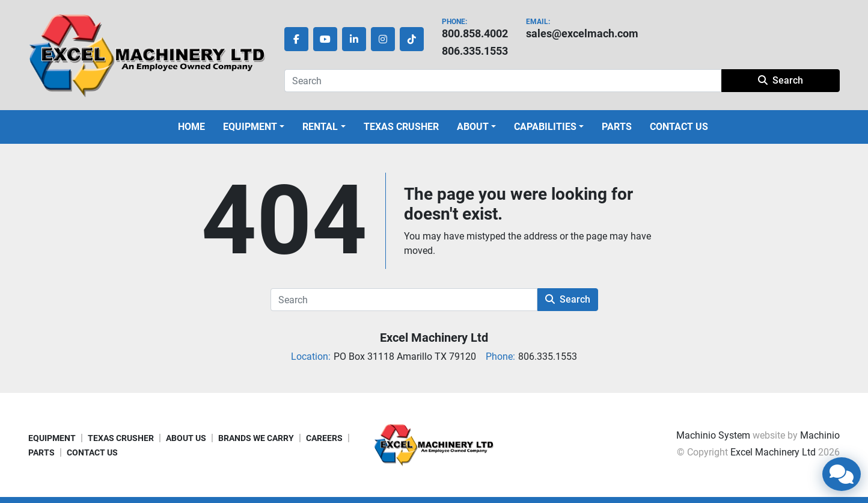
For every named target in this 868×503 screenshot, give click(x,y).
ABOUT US (186, 438)
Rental (320, 127)
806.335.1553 (475, 51)
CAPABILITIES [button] (545, 127)
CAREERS (324, 438)
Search (781, 80)
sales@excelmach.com (582, 33)
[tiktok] (412, 39)
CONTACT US (679, 127)
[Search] (503, 81)
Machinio (820, 435)
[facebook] (296, 39)
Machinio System (713, 435)
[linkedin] (354, 39)
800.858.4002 (475, 33)
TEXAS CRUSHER (401, 127)
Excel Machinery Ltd (434, 338)
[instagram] (383, 39)
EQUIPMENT (250, 127)
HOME (191, 127)
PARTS (617, 127)
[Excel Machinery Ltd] (434, 444)
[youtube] (325, 39)
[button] (254, 127)
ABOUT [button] (473, 127)
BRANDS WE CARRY (256, 438)
